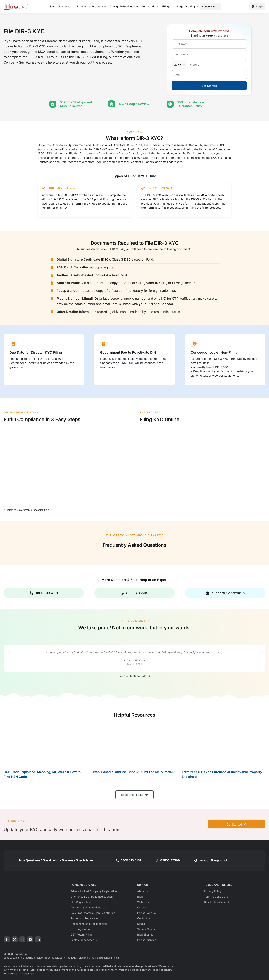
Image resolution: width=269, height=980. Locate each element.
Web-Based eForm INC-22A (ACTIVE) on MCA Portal (133, 771)
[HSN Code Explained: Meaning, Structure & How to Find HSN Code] (45, 744)
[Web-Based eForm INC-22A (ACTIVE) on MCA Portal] (135, 744)
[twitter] (15, 939)
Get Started (209, 86)
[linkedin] (38, 939)
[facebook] (7, 939)
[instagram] (22, 939)
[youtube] (30, 939)
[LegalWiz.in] (16, 5)
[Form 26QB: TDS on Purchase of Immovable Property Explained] (224, 744)
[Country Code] (179, 65)
